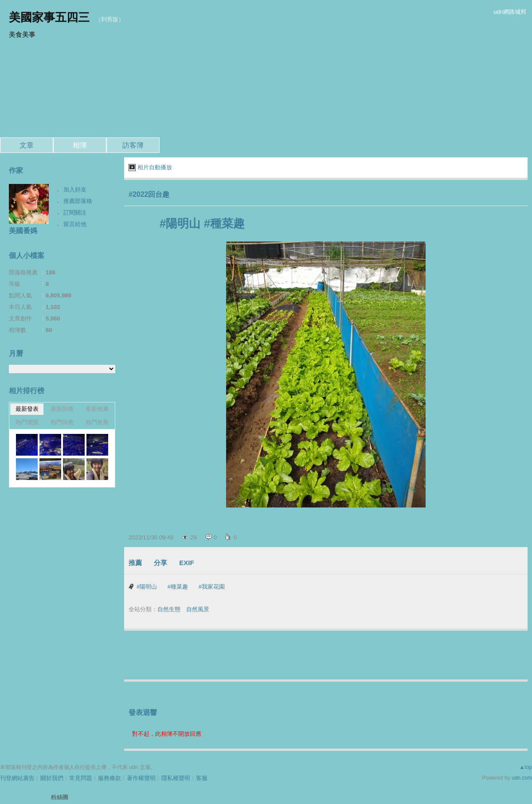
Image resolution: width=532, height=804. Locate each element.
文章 (27, 145)
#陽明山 (147, 587)
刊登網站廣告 (17, 778)
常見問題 (81, 778)
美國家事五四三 (49, 17)
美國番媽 (23, 231)
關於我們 (52, 778)
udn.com (522, 778)
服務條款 (110, 778)
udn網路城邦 (510, 12)
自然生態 (169, 609)
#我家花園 (212, 587)
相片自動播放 (155, 167)
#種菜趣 (178, 587)
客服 (202, 778)
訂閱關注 (75, 213)
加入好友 (75, 189)
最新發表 (27, 409)
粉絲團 (60, 797)
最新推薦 (97, 409)
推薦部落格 (78, 201)
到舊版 (110, 19)
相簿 (80, 145)
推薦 (135, 563)
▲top (526, 767)
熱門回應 (62, 422)
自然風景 (198, 609)
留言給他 (75, 224)
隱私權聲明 (176, 778)
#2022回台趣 (149, 194)
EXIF (186, 563)
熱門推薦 (97, 422)
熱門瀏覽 (27, 422)
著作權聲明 (141, 778)
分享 (160, 563)
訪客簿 (133, 145)
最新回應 (62, 409)
